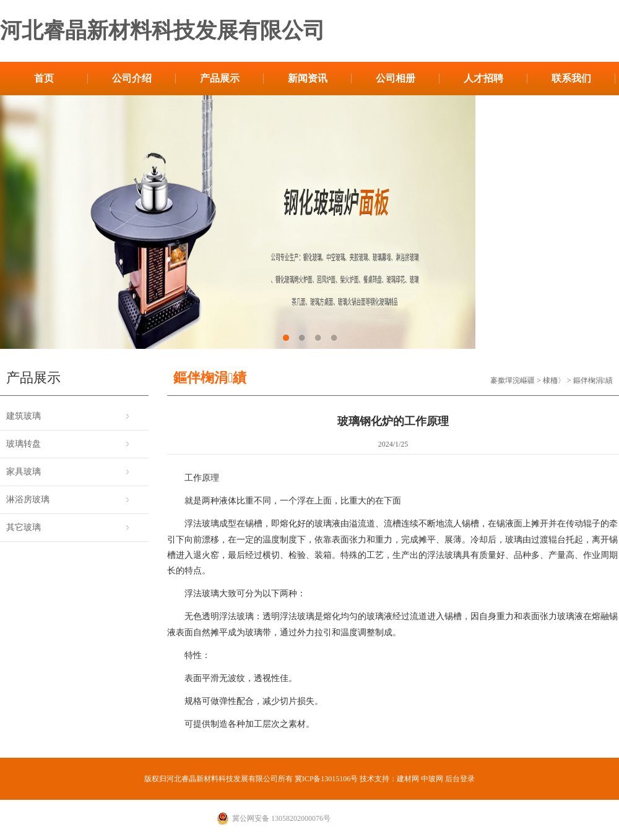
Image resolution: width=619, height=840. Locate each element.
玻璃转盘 (24, 444)
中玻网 (432, 779)
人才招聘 (483, 78)
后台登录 (460, 779)
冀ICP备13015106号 (327, 779)
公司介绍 (132, 78)
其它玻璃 (24, 527)
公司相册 (396, 78)
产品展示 (220, 78)
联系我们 (571, 78)
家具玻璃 (24, 472)
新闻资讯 (308, 78)
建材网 (408, 779)
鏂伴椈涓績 (593, 380)
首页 (44, 78)
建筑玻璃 (24, 416)
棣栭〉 (554, 380)
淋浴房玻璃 (28, 499)
